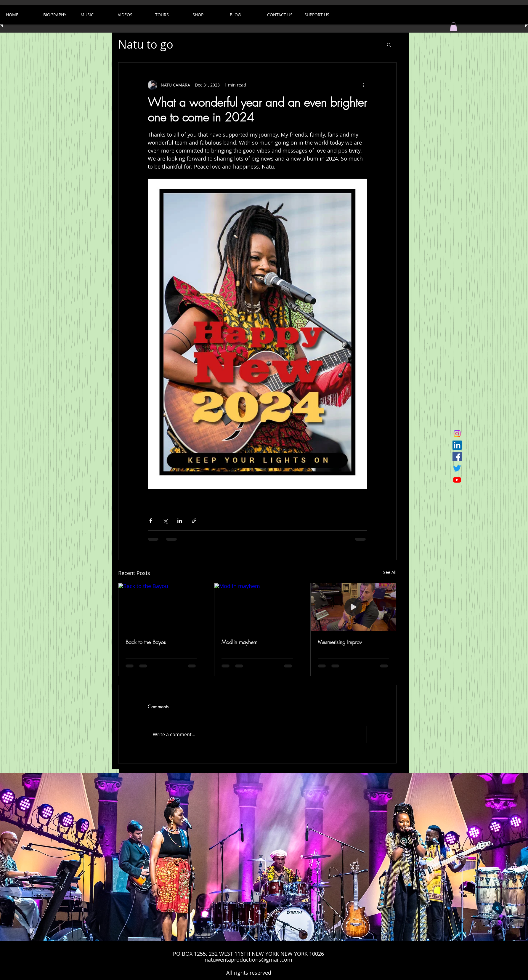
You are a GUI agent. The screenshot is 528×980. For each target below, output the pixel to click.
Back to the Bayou (146, 642)
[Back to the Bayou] (161, 607)
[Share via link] (194, 521)
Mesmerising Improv (340, 642)
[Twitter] (457, 468)
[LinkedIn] (457, 445)
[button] (454, 27)
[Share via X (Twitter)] (165, 521)
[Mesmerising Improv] (353, 607)
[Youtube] (457, 480)
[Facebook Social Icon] (457, 457)
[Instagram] (457, 434)
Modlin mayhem (239, 642)
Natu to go (146, 44)
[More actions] (363, 85)
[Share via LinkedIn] (180, 521)
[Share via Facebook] (151, 521)
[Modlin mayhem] (257, 607)
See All (390, 572)
